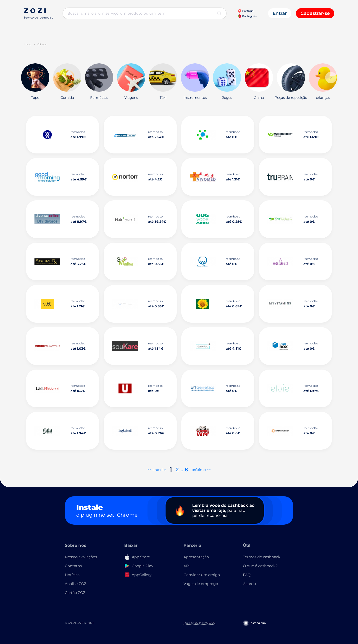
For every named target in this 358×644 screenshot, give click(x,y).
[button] (331, 78)
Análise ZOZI (76, 584)
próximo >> (201, 470)
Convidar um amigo (202, 575)
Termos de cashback (262, 557)
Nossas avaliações (81, 557)
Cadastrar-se (315, 13)
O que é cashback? (260, 566)
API (187, 566)
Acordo (249, 584)
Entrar (280, 13)
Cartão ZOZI (76, 593)
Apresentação (196, 557)
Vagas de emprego (201, 584)
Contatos (73, 566)
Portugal (246, 11)
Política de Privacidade (199, 623)
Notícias (72, 575)
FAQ (247, 575)
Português (247, 16)
